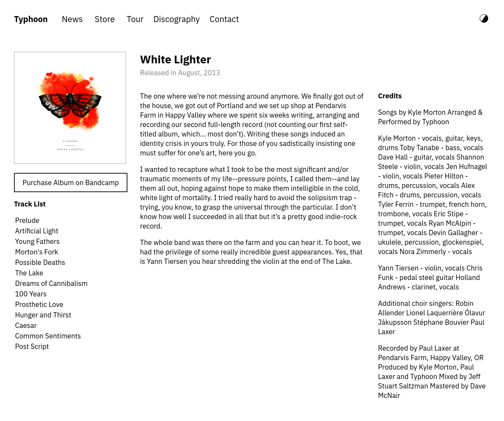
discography (177, 19)
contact (224, 19)
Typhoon (31, 19)
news (72, 19)
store (105, 19)
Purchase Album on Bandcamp (71, 183)
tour (135, 19)
